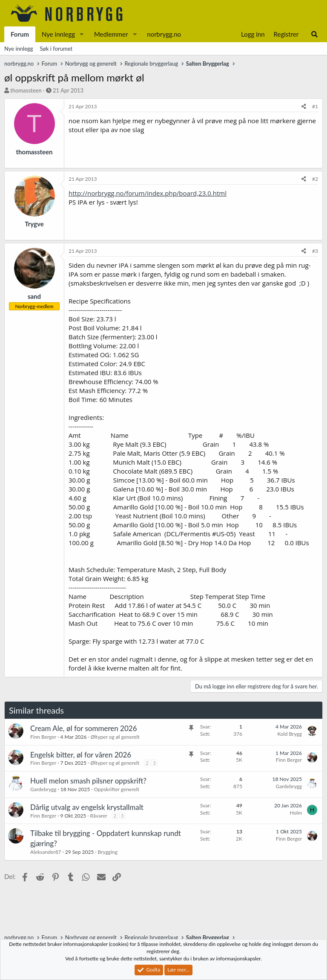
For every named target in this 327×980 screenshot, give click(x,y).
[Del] (304, 107)
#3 (315, 251)
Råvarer (99, 816)
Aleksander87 (46, 852)
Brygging (108, 852)
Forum (20, 34)
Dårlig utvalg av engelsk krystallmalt (87, 807)
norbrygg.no (164, 34)
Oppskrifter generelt (116, 789)
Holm (296, 813)
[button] (82, 34)
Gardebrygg (43, 789)
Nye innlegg (58, 34)
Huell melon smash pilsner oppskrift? (88, 781)
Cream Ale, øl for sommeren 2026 (84, 728)
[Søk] (314, 34)
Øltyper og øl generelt (115, 737)
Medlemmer (111, 34)
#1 (315, 106)
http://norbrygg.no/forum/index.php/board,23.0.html (148, 193)
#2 (315, 179)
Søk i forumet (56, 49)
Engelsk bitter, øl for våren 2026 (81, 755)
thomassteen (26, 90)
